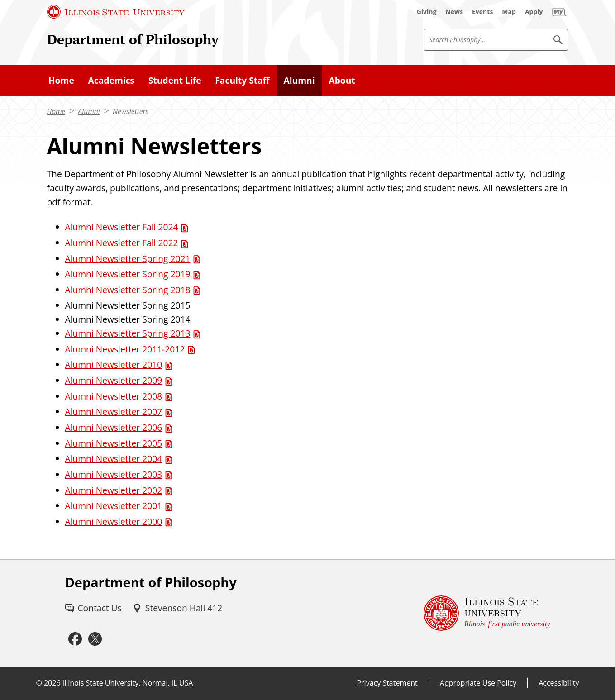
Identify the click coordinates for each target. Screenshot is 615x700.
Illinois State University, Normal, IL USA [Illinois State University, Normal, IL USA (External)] (128, 683)
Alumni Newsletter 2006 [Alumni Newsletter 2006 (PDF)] (114, 427)
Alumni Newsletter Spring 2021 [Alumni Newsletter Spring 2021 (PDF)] (128, 259)
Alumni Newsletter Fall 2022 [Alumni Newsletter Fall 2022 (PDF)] (122, 243)
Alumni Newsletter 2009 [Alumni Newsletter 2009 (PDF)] (114, 380)
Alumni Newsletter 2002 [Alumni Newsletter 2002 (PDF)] (114, 490)
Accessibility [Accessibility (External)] (559, 683)
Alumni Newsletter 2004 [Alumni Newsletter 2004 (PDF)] (114, 459)
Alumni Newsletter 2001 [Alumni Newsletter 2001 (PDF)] (114, 506)
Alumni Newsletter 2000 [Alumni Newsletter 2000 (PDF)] (114, 521)
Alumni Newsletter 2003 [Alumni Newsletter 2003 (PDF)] (114, 474)
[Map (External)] (509, 12)
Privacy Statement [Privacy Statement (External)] (387, 683)
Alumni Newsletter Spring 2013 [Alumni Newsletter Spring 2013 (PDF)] (128, 333)
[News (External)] (454, 12)
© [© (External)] (39, 683)
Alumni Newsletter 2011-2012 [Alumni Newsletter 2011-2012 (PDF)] (125, 349)
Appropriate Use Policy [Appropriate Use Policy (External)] (478, 683)
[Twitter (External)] (95, 639)
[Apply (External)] (534, 12)
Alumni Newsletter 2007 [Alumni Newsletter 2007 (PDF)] (114, 412)
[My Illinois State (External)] (559, 12)
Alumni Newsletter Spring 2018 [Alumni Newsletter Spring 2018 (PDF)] (128, 290)
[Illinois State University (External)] (116, 12)
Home (56, 111)
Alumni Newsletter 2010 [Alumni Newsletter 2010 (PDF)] (114, 364)
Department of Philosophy (133, 39)
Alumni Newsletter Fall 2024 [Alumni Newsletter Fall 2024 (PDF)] (122, 227)
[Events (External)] (482, 12)
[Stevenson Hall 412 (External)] (178, 608)
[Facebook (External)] (75, 639)
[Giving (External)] (427, 12)
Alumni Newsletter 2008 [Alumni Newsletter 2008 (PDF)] (114, 396)
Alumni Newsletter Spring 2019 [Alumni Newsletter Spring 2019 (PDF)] (128, 274)
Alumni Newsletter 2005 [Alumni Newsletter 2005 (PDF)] (114, 443)
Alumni (89, 111)
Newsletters (131, 111)
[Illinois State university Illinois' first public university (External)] (487, 613)
